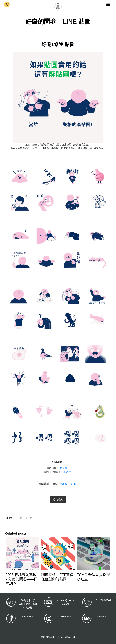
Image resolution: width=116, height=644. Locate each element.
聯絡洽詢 (58, 500)
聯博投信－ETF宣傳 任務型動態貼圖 (57, 577)
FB (71, 484)
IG (75, 484)
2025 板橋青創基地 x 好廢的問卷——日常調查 (22, 579)
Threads (63, 484)
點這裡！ (65, 468)
